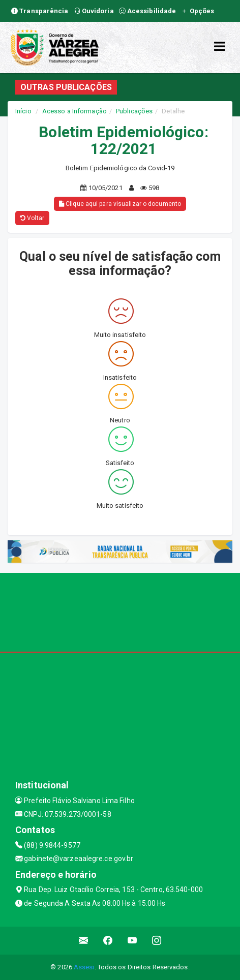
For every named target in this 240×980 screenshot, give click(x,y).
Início (23, 111)
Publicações (134, 111)
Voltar (32, 218)
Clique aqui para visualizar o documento (120, 204)
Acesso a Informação (74, 111)
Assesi (84, 967)
